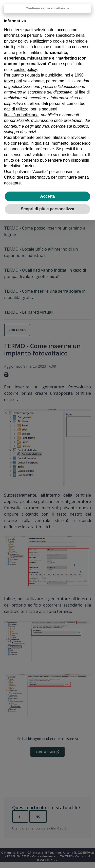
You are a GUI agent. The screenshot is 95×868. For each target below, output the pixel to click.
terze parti (13, 81)
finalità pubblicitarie (21, 115)
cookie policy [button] (25, 70)
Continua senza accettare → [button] (48, 8)
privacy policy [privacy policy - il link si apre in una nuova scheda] (16, 41)
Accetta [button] (48, 196)
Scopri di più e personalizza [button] (48, 209)
